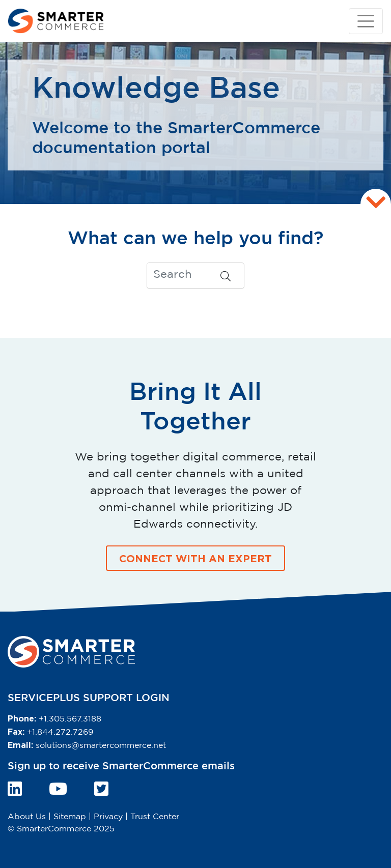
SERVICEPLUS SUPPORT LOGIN (89, 698)
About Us (27, 817)
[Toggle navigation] (366, 21)
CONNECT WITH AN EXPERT (195, 558)
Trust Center (155, 817)
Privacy (108, 817)
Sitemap (70, 817)
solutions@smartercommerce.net (101, 746)
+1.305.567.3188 (70, 719)
